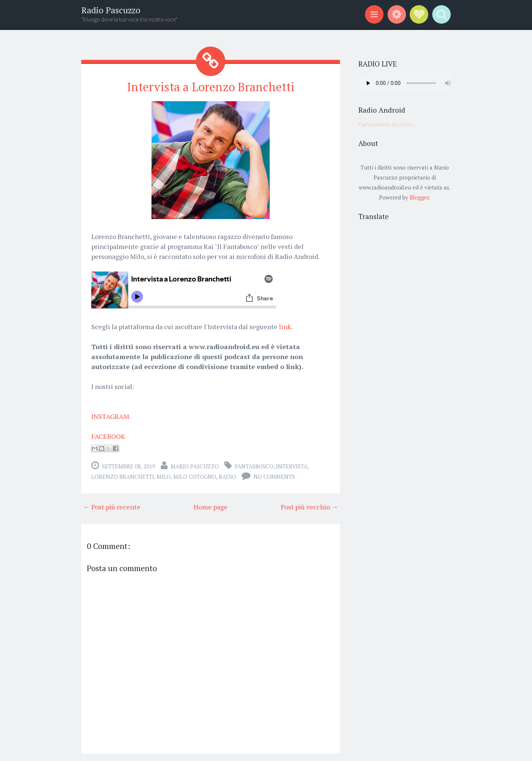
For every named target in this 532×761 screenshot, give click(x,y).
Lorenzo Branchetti (123, 477)
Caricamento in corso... (387, 124)
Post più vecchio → (309, 507)
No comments (274, 477)
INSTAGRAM (110, 416)
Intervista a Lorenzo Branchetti (211, 87)
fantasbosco (254, 466)
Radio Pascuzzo (111, 10)
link (285, 327)
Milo (164, 477)
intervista (292, 466)
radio (227, 477)
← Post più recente (112, 507)
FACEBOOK (108, 436)
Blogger (419, 197)
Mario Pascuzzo (195, 466)
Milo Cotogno (195, 477)
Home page (211, 507)
